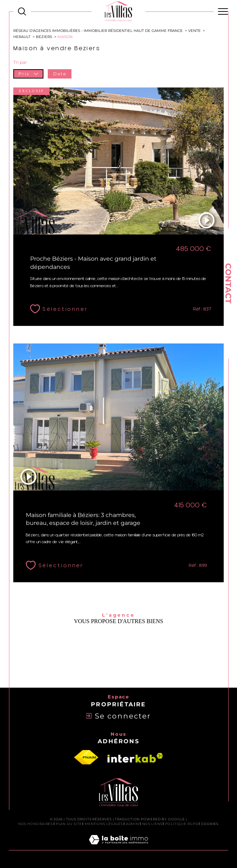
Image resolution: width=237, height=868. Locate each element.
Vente (194, 31)
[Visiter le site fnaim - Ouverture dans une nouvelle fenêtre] (86, 758)
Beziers (44, 37)
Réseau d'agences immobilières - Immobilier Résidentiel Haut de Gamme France (98, 31)
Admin (133, 824)
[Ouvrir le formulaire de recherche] (22, 12)
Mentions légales (104, 824)
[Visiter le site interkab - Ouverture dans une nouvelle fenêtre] (135, 758)
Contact (228, 283)
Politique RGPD (182, 824)
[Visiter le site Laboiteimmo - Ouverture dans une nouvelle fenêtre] (118, 847)
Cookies (210, 824)
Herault (22, 37)
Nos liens (152, 824)
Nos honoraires (36, 824)
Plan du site (69, 824)
